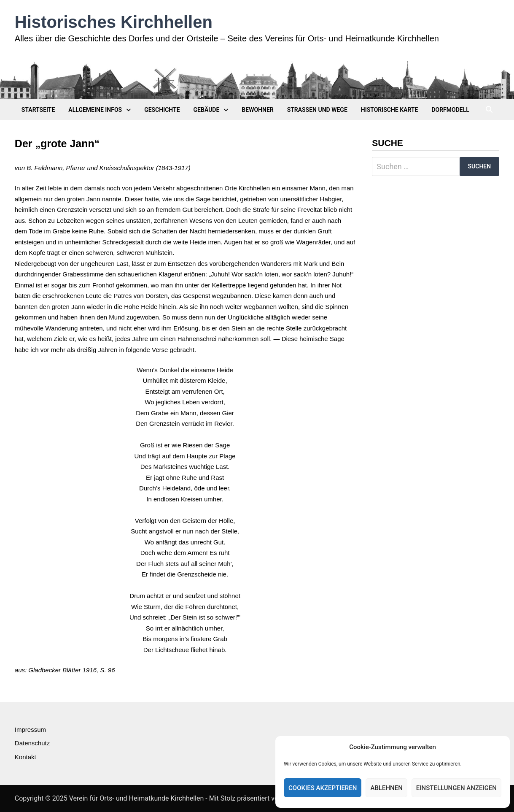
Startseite (38, 110)
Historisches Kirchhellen (114, 22)
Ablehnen (386, 788)
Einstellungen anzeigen (456, 788)
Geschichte (162, 110)
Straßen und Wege (317, 110)
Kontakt (26, 757)
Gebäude (207, 110)
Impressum (30, 729)
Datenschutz (32, 743)
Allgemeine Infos (95, 110)
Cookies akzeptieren (323, 788)
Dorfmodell (450, 110)
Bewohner (257, 110)
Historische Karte (390, 110)
